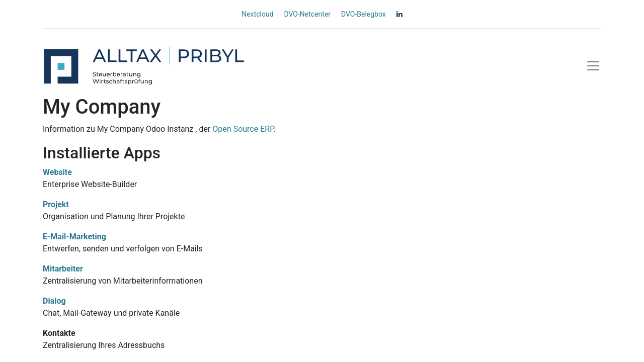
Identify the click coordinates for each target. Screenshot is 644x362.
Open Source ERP (243, 129)
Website (57, 172)
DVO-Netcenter (307, 14)
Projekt (56, 204)
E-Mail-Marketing (74, 237)
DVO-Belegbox (364, 14)
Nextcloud (257, 14)
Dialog (54, 301)
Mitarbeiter (63, 269)
